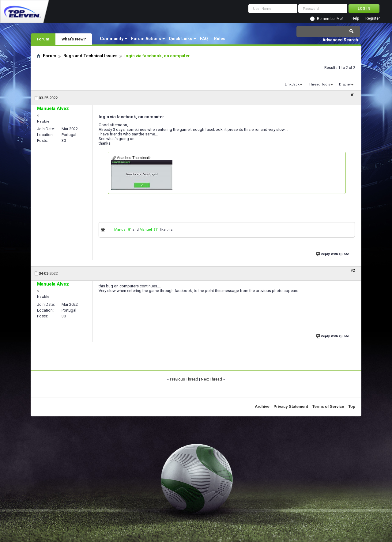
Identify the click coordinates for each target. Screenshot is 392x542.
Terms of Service (328, 406)
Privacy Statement (291, 406)
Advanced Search (340, 40)
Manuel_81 (123, 230)
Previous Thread (184, 379)
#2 (353, 271)
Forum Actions (146, 39)
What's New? (74, 39)
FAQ (204, 39)
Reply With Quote (333, 254)
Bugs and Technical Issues (90, 56)
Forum (43, 39)
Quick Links (181, 39)
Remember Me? (330, 19)
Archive (262, 406)
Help (355, 19)
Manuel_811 (149, 230)
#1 (353, 95)
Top (352, 406)
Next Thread (211, 379)
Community (112, 39)
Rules (220, 39)
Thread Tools (319, 84)
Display (345, 84)
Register (373, 19)
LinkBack (292, 84)
